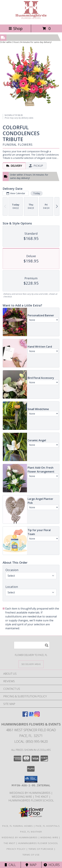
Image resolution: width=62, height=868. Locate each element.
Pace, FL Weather (31, 832)
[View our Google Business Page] (31, 716)
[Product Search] (32, 645)
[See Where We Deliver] (31, 664)
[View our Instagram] (37, 716)
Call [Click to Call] (10, 865)
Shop (16, 28)
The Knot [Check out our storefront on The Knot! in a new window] (42, 797)
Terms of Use (31, 855)
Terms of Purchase (41, 849)
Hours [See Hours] (52, 865)
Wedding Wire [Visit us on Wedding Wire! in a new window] (22, 797)
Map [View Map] (31, 865)
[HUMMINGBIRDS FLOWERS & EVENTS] (31, 20)
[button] (31, 779)
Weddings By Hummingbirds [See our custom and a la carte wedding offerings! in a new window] (30, 793)
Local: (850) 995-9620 (31, 741)
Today (37, 193)
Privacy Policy (16, 849)
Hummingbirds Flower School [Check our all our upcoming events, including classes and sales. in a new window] (31, 800)
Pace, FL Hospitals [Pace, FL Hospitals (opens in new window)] (48, 826)
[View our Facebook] (25, 716)
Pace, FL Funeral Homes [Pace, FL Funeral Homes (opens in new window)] (18, 826)
